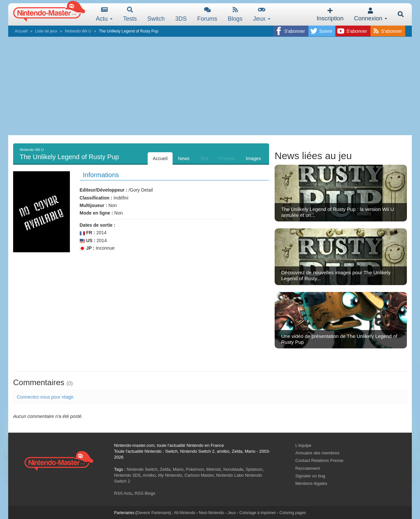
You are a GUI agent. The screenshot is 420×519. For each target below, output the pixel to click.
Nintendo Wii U (78, 31)
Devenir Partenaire (153, 513)
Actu (104, 14)
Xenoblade (233, 469)
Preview (227, 158)
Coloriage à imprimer (257, 513)
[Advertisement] (210, 86)
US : (88, 241)
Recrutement (307, 468)
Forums (207, 14)
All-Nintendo (185, 513)
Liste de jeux (46, 31)
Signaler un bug (310, 476)
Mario (178, 469)
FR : (87, 233)
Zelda (165, 469)
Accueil (21, 31)
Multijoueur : (94, 205)
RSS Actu (123, 493)
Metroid (213, 469)
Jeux (262, 14)
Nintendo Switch (142, 469)
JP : (87, 248)
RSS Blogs (145, 493)
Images (253, 158)
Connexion (371, 15)
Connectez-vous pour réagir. (46, 397)
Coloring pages (293, 513)
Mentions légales (311, 483)
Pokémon (195, 469)
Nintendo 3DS (127, 475)
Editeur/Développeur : (104, 190)
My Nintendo (170, 475)
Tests (130, 14)
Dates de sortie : (98, 225)
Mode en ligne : (96, 213)
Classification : (96, 198)
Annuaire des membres (317, 453)
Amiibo (149, 475)
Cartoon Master (199, 475)
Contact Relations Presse (319, 460)
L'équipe (303, 445)
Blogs (235, 14)
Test (204, 158)
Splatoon (254, 469)
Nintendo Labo (230, 475)
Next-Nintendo (211, 513)
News (184, 158)
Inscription (330, 15)
